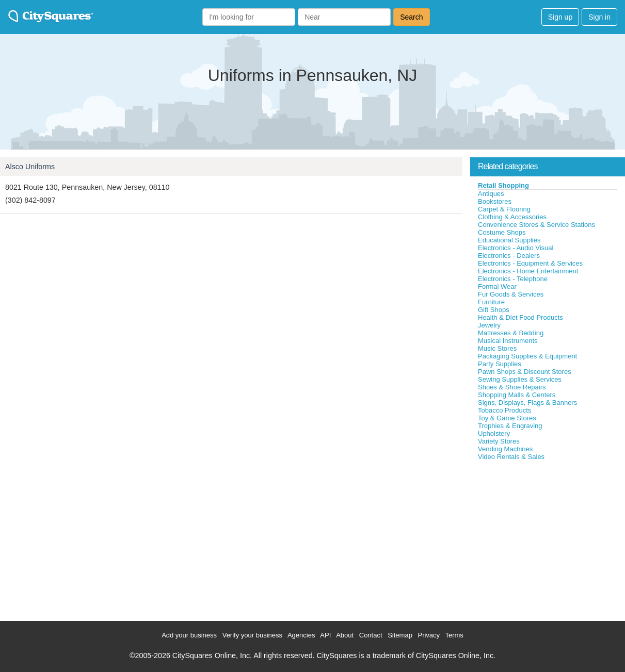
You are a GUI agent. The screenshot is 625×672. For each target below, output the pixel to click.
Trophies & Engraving (510, 426)
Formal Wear (497, 286)
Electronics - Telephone (513, 279)
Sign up (560, 17)
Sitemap (400, 635)
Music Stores (497, 348)
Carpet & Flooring (504, 209)
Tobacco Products (504, 410)
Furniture (491, 302)
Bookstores (495, 201)
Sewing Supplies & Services (520, 379)
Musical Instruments (508, 341)
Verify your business (252, 635)
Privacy (429, 635)
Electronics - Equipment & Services (530, 263)
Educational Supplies (509, 240)
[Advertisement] (548, 538)
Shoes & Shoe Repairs (512, 387)
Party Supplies (500, 364)
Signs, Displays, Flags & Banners (527, 403)
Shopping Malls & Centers (517, 395)
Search (411, 17)
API (325, 635)
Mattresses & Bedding (511, 333)
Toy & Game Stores (507, 418)
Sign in (599, 17)
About (345, 635)
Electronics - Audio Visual (516, 248)
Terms (454, 635)
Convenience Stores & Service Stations (536, 225)
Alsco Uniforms (30, 167)
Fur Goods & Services (511, 294)
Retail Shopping (503, 185)
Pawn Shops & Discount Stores (525, 372)
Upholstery (494, 433)
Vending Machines (505, 449)
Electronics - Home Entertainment (528, 271)
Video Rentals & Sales (511, 457)
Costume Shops (502, 232)
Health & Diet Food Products (520, 317)
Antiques (491, 194)
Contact (371, 635)
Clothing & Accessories (512, 217)
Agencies (301, 635)
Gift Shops (494, 310)
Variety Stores (499, 441)
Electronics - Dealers (509, 256)
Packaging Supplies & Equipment (527, 356)
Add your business (189, 635)
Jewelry (489, 325)
